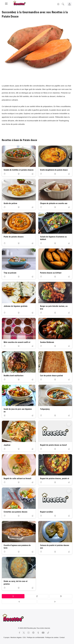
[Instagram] (28, 633)
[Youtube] (43, 633)
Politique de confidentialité (36, 637)
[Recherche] (63, 4)
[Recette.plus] (21, 4)
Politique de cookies (52, 637)
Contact (62, 637)
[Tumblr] (38, 633)
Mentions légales (16, 637)
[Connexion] (70, 4)
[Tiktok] (48, 633)
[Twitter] (24, 633)
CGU (24, 637)
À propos (7, 637)
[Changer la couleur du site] (58, 4)
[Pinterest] (33, 633)
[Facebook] (19, 633)
